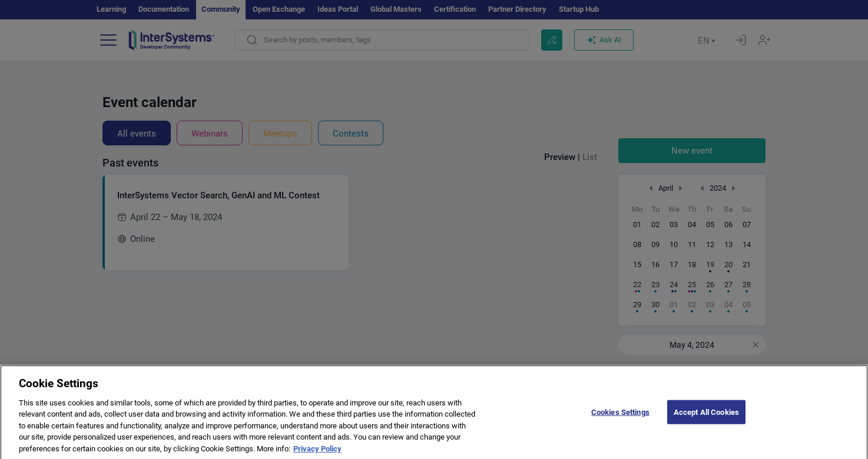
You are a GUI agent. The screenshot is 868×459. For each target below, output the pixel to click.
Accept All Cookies (706, 419)
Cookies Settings (620, 419)
